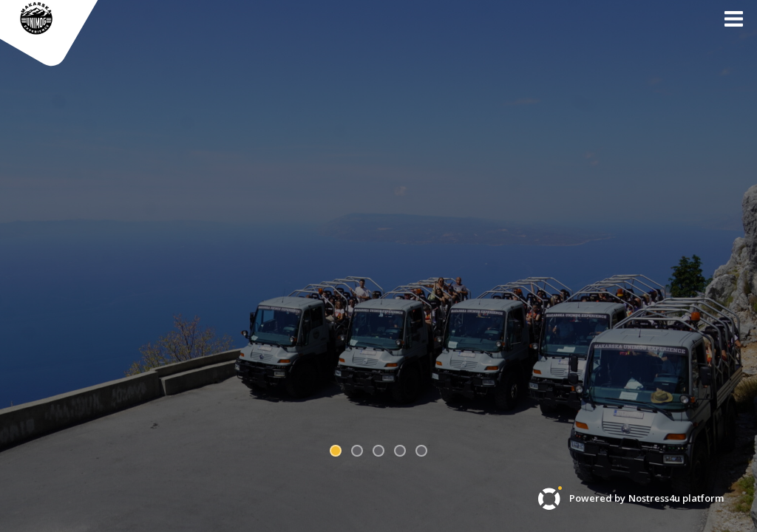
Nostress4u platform (676, 498)
